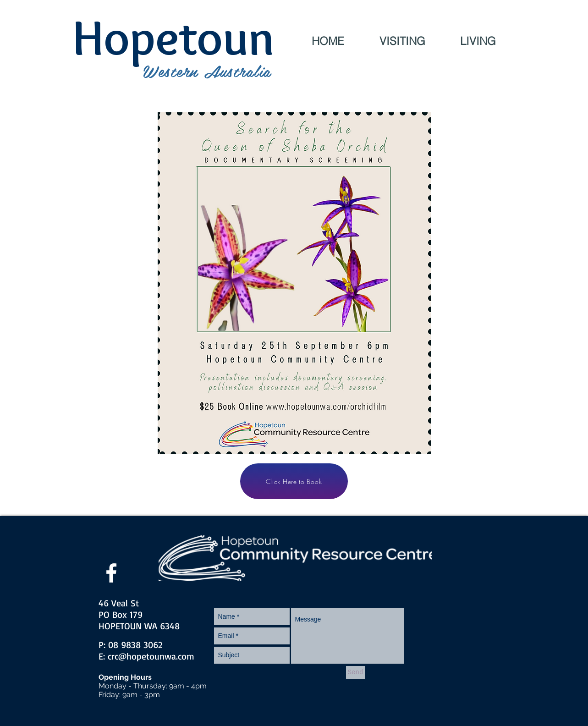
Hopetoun (173, 37)
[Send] (356, 672)
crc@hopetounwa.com (151, 656)
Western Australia (207, 71)
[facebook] (111, 573)
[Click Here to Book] (294, 481)
